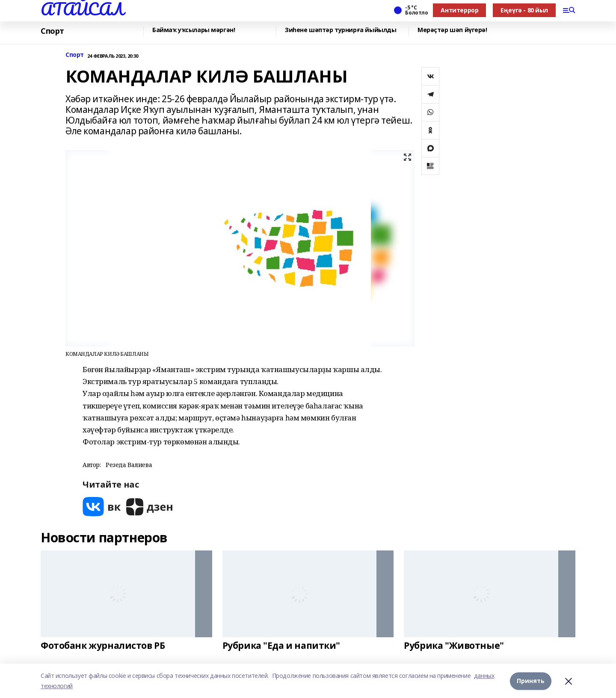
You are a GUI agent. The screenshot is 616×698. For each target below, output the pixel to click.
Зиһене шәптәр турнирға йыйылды (341, 30)
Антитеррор (459, 10)
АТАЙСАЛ (82, 9)
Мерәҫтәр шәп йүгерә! (452, 30)
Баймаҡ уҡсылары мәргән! (194, 30)
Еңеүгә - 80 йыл (524, 10)
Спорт (52, 31)
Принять (531, 681)
